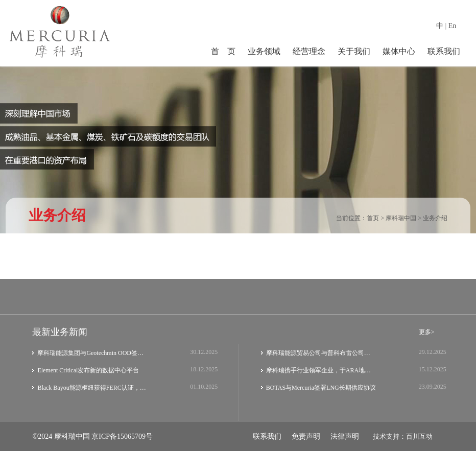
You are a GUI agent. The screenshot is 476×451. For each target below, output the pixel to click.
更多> (427, 332)
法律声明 (345, 436)
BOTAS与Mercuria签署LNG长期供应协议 (321, 388)
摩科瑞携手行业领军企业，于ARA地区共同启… (321, 370)
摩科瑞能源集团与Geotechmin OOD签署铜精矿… (92, 353)
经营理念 (309, 51)
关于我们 (354, 51)
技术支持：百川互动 (403, 436)
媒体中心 (399, 51)
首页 (373, 218)
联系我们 (444, 51)
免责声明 (306, 436)
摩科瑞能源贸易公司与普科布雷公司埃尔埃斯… (321, 353)
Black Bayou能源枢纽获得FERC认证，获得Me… (92, 388)
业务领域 (264, 51)
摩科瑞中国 (401, 218)
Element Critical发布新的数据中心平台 (88, 370)
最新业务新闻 (60, 332)
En (453, 26)
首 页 (223, 51)
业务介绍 (435, 218)
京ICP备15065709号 (122, 436)
